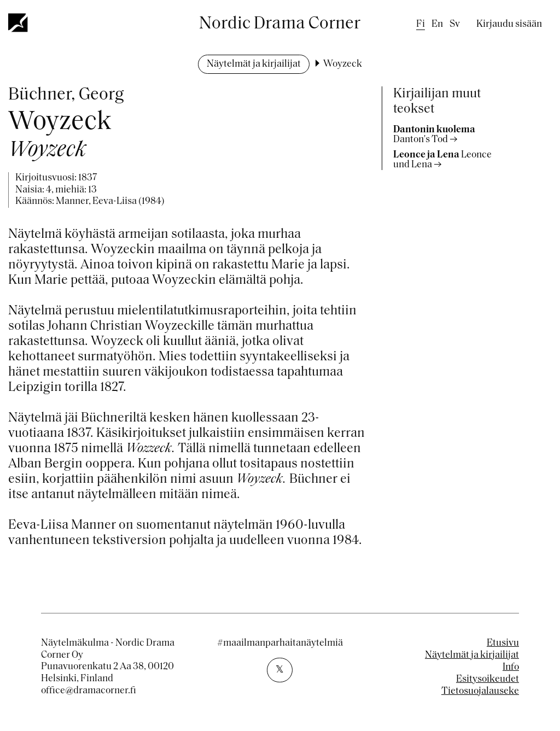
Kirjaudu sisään (509, 24)
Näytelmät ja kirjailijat (254, 64)
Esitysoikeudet (488, 679)
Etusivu (503, 643)
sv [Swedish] (455, 24)
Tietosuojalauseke (480, 691)
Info (511, 667)
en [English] (437, 24)
